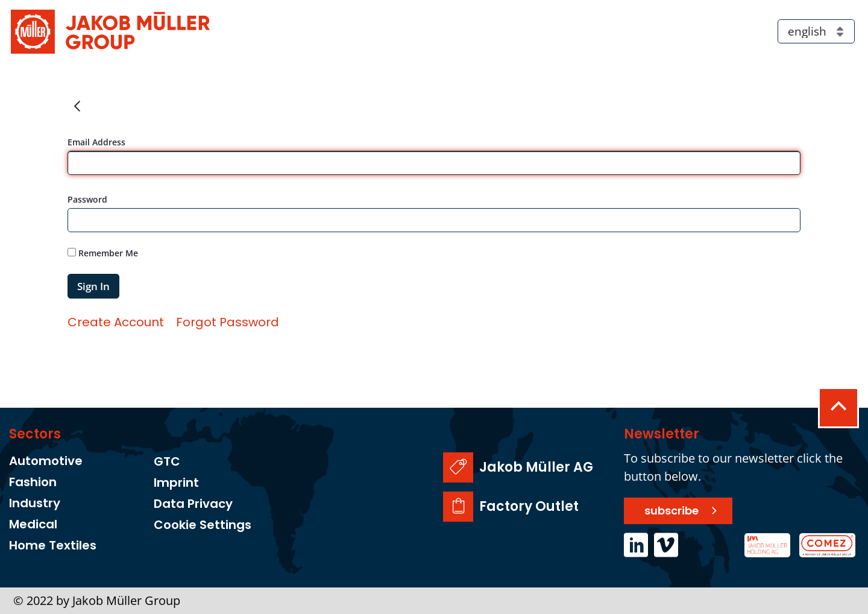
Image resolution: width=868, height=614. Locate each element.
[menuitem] (116, 322)
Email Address (96, 142)
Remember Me (103, 253)
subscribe (671, 511)
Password (87, 199)
